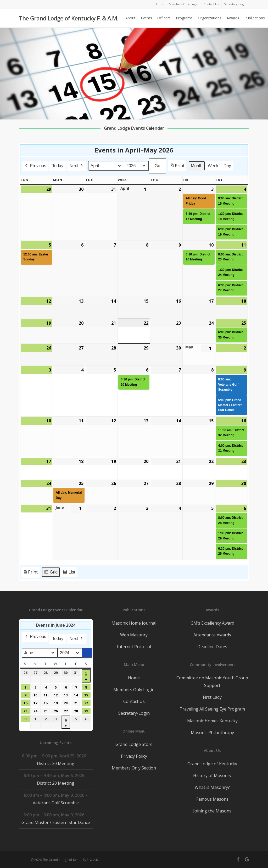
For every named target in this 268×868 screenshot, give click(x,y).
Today (58, 166)
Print (177, 167)
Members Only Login (134, 690)
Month (197, 166)
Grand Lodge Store (134, 744)
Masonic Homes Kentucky (212, 721)
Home (134, 678)
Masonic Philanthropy (212, 733)
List (69, 573)
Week (213, 166)
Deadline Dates (212, 647)
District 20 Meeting (56, 783)
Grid (51, 573)
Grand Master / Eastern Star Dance (56, 822)
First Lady (212, 697)
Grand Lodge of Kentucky (212, 764)
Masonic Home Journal (134, 623)
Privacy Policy (134, 756)
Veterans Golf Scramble (56, 803)
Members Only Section (134, 768)
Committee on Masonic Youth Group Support (212, 682)
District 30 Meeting (56, 763)
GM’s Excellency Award (212, 623)
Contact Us (134, 701)
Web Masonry (134, 635)
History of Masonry (212, 776)
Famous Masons (212, 799)
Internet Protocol (134, 647)
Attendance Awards (212, 635)
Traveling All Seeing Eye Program (212, 709)
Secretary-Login (134, 713)
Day (227, 166)
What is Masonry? (212, 787)
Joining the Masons (212, 811)
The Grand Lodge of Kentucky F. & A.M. (68, 19)
